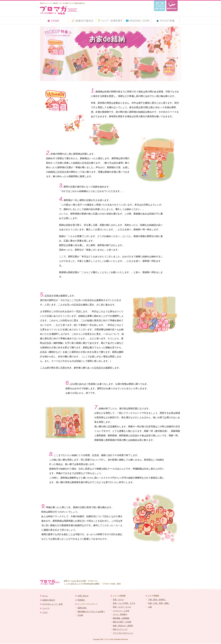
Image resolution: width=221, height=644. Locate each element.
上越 (150, 607)
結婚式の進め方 (82, 21)
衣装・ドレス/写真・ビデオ (124, 603)
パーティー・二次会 (121, 611)
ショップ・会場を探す (110, 21)
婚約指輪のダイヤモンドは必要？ (91, 612)
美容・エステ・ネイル (122, 607)
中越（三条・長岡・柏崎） (159, 603)
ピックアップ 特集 (165, 21)
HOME (55, 21)
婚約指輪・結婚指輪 (121, 618)
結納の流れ (82, 608)
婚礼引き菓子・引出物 (122, 622)
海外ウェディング (120, 629)
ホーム (45, 596)
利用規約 (81, 600)
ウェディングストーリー (138, 21)
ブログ (45, 612)
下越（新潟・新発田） (157, 600)
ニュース (46, 608)
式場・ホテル (118, 600)
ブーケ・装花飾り (120, 614)
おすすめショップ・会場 (52, 604)
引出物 (80, 615)
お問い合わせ (83, 596)
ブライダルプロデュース (123, 633)
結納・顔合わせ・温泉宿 (123, 626)
